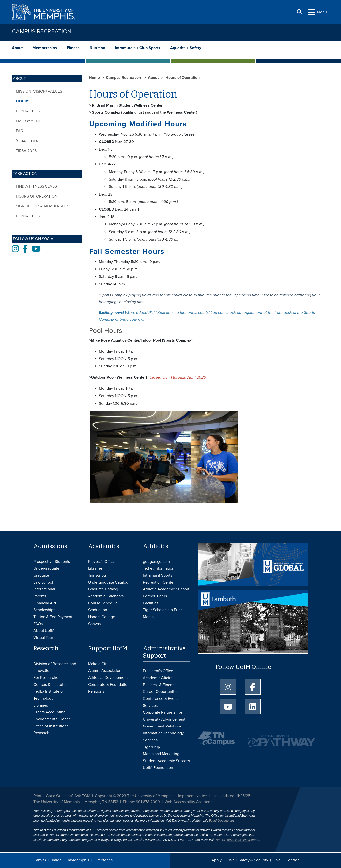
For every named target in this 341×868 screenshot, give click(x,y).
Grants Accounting (49, 712)
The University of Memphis (57, 802)
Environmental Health (52, 719)
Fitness (73, 48)
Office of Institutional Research (51, 729)
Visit (230, 860)
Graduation (98, 610)
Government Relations (162, 726)
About (17, 48)
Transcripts (97, 575)
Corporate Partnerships (163, 712)
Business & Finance (160, 685)
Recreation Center (159, 582)
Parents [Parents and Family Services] (40, 596)
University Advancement (164, 719)
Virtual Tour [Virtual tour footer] (43, 638)
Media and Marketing (161, 754)
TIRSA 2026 (26, 151)
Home (94, 78)
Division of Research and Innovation (55, 667)
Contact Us (28, 111)
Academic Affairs (158, 678)
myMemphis (79, 860)
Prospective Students (52, 562)
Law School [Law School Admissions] (43, 582)
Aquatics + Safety (186, 48)
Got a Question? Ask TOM (68, 796)
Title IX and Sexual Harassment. (237, 840)
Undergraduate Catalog (108, 582)
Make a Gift (98, 664)
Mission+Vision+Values (39, 91)
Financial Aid (45, 603)
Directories (103, 860)
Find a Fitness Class (36, 186)
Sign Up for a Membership (42, 206)
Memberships (45, 48)
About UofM (44, 631)
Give (277, 860)
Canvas (40, 860)
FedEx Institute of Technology (49, 695)
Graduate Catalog (103, 589)
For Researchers (47, 678)
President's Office (158, 671)
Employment (28, 121)
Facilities (151, 603)
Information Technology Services (163, 737)
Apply (216, 860)
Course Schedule (103, 603)
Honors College (102, 617)
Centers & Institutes (50, 685)
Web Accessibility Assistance (190, 802)
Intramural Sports (158, 575)
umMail (57, 860)
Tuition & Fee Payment (53, 617)
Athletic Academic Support (166, 589)
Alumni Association (105, 671)
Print (37, 796)
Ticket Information (159, 568)
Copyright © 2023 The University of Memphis (134, 796)
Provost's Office (101, 562)
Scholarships (44, 610)
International (44, 589)
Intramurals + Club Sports (138, 48)
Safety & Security (253, 860)
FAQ (20, 131)
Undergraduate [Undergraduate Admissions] (46, 568)
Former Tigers (155, 596)
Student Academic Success (166, 761)
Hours (23, 101)
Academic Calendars (106, 596)
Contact (292, 860)
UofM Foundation (158, 768)
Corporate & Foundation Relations (109, 688)
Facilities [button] (28, 141)
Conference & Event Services (160, 702)
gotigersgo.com (156, 562)
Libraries (95, 568)
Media (148, 617)
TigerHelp (151, 747)
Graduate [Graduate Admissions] (41, 575)
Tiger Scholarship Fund (163, 610)
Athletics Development (108, 678)
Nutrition (97, 48)
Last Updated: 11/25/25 (231, 796)
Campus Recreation (42, 31)
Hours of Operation (37, 196)
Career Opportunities (161, 692)
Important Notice (193, 796)
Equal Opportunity (221, 821)
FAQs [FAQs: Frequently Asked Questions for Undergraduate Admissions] (38, 624)
